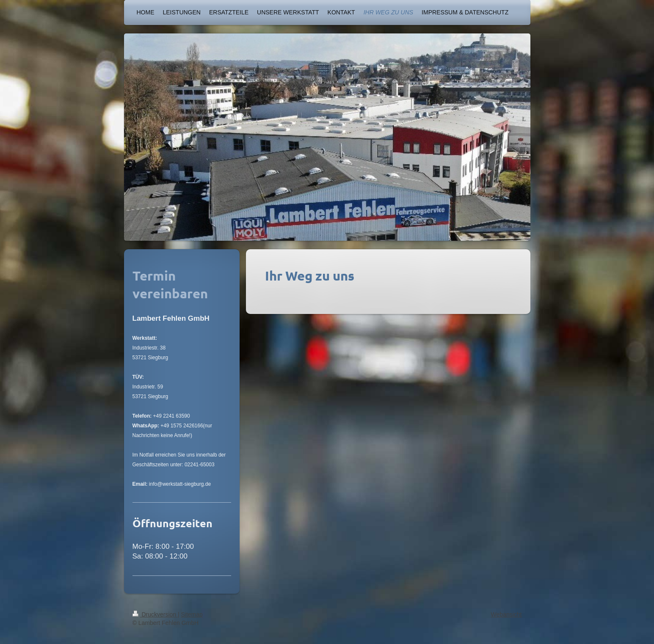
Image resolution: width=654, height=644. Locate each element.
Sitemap (192, 614)
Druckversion (155, 614)
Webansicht (506, 614)
